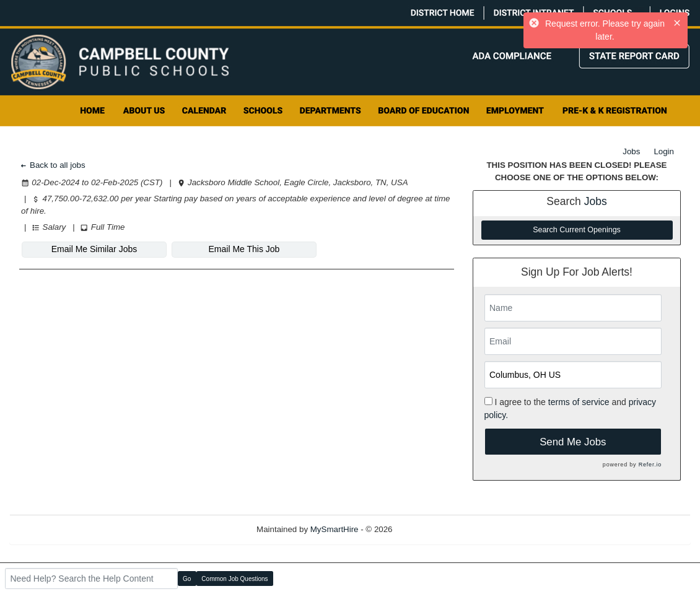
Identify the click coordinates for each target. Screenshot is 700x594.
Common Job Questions (234, 579)
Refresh (429, 529)
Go (187, 579)
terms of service (579, 402)
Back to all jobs (52, 165)
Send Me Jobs (573, 442)
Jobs (631, 151)
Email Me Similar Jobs (94, 249)
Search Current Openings (577, 230)
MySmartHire (335, 529)
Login (664, 151)
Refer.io (650, 465)
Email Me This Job (244, 249)
